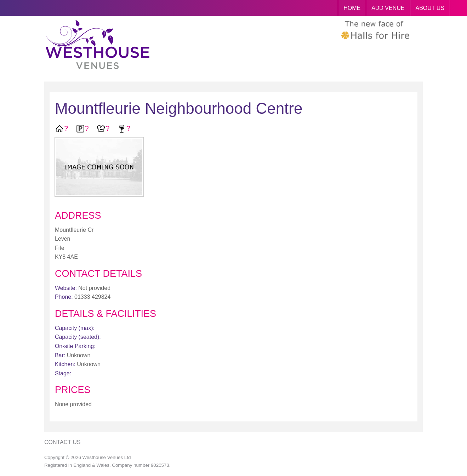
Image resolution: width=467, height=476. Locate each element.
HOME (352, 8)
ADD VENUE (388, 8)
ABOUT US (430, 8)
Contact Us (62, 442)
